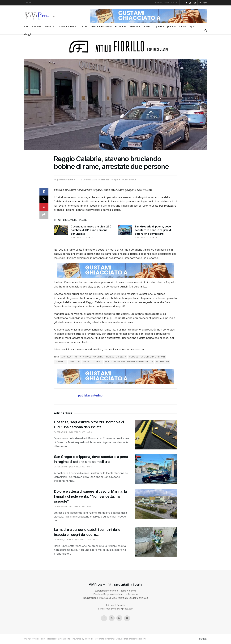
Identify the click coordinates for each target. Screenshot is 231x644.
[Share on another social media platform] (44, 215)
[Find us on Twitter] (112, 618)
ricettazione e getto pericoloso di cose (129, 362)
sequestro (163, 362)
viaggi (28, 34)
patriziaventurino (66, 180)
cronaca (105, 180)
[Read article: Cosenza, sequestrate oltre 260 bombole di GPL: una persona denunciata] (61, 230)
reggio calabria (93, 362)
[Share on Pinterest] (44, 207)
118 (155, 238)
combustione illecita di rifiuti (147, 357)
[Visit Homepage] (40, 16)
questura (75, 362)
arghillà (66, 357)
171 (89, 506)
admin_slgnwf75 (65, 540)
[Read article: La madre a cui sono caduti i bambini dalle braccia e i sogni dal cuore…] (156, 542)
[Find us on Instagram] (119, 618)
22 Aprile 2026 (143, 238)
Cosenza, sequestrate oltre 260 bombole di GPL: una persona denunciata (91, 230)
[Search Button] (206, 30)
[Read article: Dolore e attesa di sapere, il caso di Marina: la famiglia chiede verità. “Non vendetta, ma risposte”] (156, 504)
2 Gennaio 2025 (89, 180)
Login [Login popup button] (203, 3)
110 (91, 238)
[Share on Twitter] (44, 199)
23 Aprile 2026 (79, 238)
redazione (62, 432)
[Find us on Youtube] (127, 618)
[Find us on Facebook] (104, 618)
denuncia (60, 362)
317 (96, 540)
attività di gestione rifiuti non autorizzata (100, 357)
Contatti (28, 3)
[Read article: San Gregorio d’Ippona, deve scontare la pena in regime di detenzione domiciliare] (125, 230)
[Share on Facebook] (44, 192)
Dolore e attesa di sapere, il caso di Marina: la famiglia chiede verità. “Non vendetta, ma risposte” (90, 496)
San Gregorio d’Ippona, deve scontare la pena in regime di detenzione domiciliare (153, 230)
